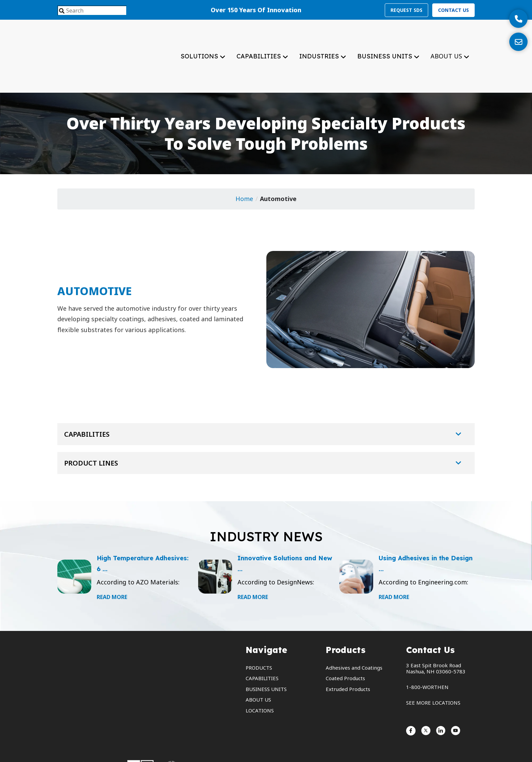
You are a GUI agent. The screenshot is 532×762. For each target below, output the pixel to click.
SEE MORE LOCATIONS (433, 672)
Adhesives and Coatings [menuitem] (354, 637)
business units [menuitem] (266, 658)
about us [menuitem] (258, 669)
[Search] (62, 11)
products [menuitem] (259, 637)
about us (450, 41)
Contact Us (453, 10)
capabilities (260, 41)
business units (386, 41)
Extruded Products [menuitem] (348, 658)
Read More (112, 566)
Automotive (278, 168)
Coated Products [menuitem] (345, 648)
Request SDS (406, 10)
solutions (200, 41)
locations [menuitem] (260, 680)
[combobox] (92, 11)
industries (320, 41)
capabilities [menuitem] (262, 648)
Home (244, 168)
